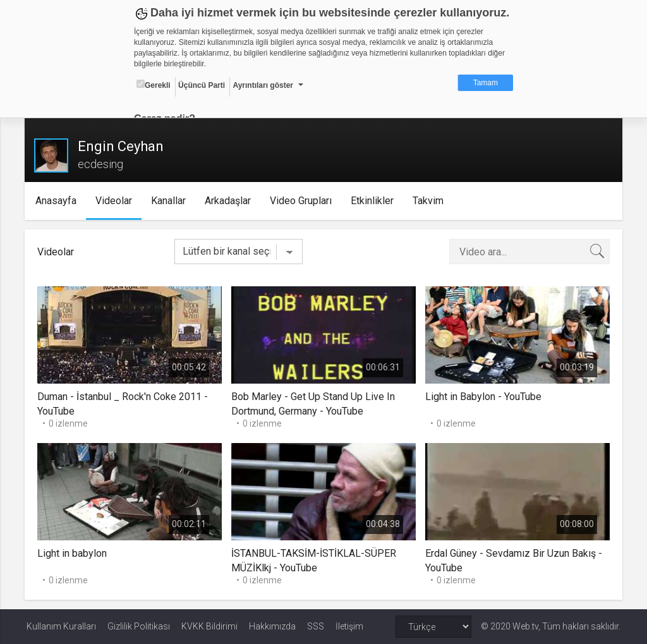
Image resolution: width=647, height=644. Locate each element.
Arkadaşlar (230, 201)
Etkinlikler (375, 201)
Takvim (431, 201)
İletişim (349, 626)
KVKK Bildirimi (209, 626)
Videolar (116, 201)
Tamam (486, 83)
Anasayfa (58, 201)
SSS (316, 626)
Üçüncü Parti (202, 85)
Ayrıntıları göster (263, 85)
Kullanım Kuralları (61, 626)
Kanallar (171, 201)
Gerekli (154, 85)
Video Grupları (303, 201)
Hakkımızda (272, 626)
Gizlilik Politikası (139, 626)
